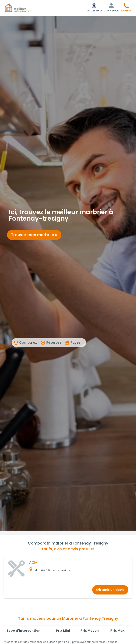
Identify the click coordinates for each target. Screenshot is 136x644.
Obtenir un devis (110, 590)
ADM (33, 562)
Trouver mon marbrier (34, 235)
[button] (126, 7)
